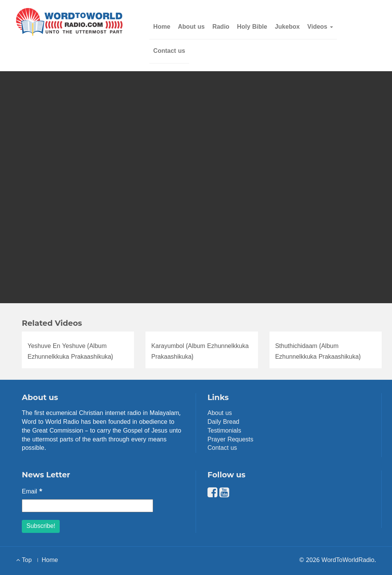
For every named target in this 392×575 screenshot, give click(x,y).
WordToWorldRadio (348, 560)
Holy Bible (252, 27)
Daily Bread (223, 422)
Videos (320, 27)
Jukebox (287, 27)
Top (24, 560)
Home (162, 27)
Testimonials (224, 431)
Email (32, 492)
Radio (221, 27)
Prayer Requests (230, 440)
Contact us (169, 51)
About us (191, 27)
